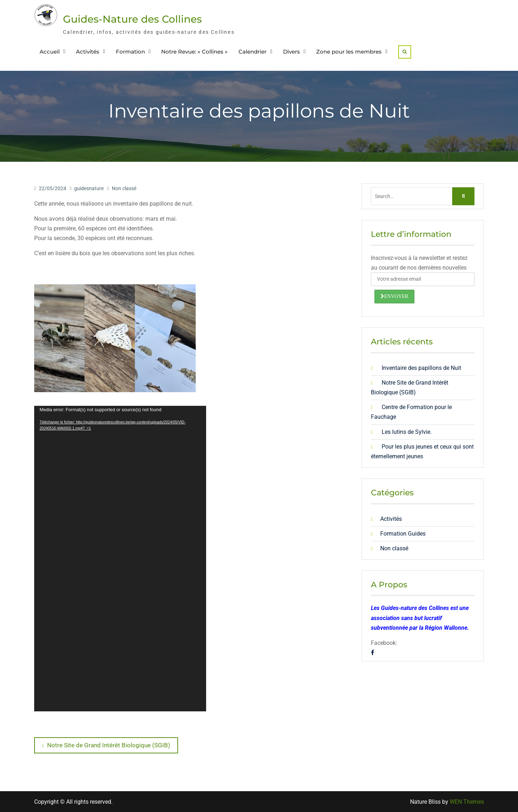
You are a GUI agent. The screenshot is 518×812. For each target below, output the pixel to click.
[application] (120, 559)
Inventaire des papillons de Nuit (421, 368)
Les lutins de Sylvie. (407, 432)
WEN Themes (467, 802)
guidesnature (89, 188)
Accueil (50, 52)
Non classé (124, 188)
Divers (292, 52)
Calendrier (253, 52)
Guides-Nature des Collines (132, 19)
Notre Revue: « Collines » (194, 52)
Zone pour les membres (349, 52)
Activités (88, 52)
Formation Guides (403, 534)
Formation (130, 52)
